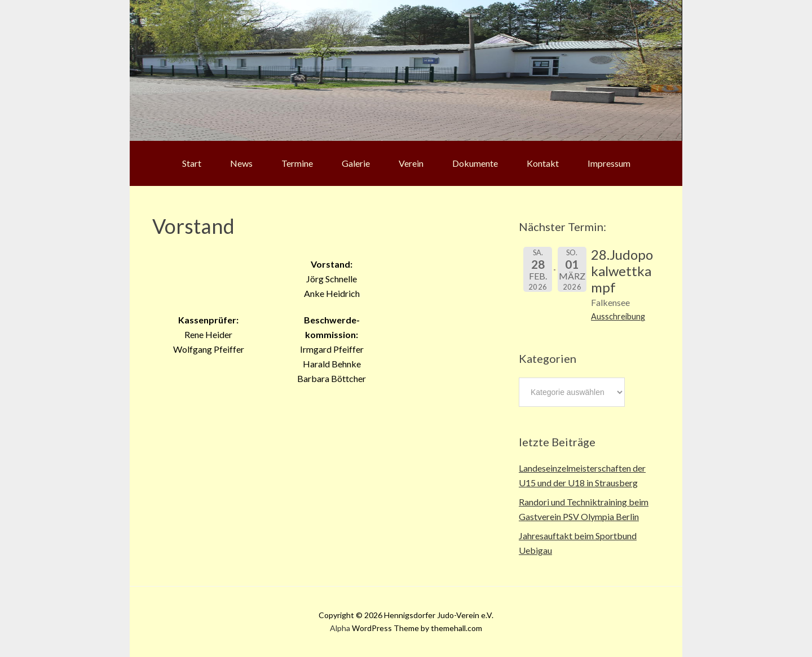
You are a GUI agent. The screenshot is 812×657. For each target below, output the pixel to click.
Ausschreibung (618, 316)
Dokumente (475, 163)
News (241, 163)
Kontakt (543, 163)
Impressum (609, 163)
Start (192, 163)
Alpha (340, 628)
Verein (411, 163)
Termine (297, 163)
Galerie (356, 163)
